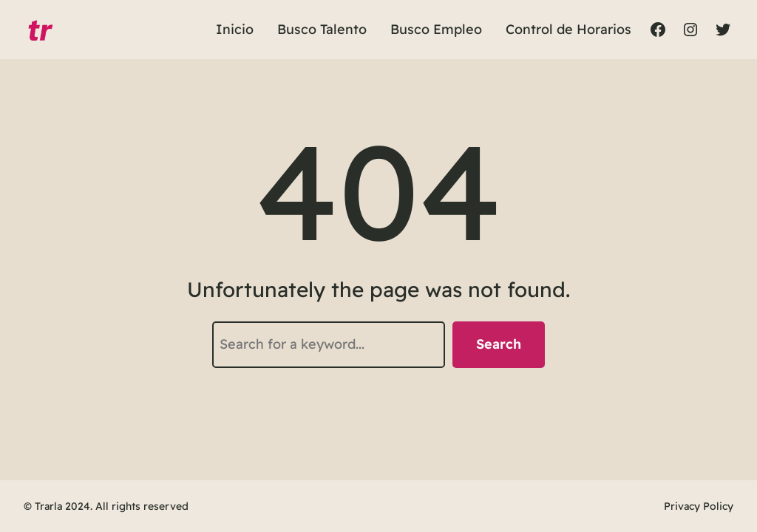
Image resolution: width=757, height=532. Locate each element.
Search (499, 344)
